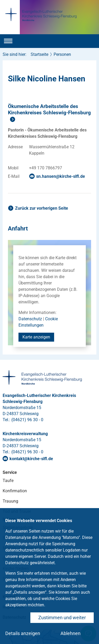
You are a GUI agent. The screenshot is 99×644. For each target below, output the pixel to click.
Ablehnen (70, 633)
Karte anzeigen (36, 337)
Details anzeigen (23, 633)
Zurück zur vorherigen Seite (42, 208)
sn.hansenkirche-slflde (61, 176)
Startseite (39, 54)
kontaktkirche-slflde (31, 459)
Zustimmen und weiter (62, 618)
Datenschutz (30, 319)
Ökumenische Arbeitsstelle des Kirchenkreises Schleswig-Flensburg (49, 109)
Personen (62, 54)
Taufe (8, 481)
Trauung (10, 501)
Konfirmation (15, 491)
